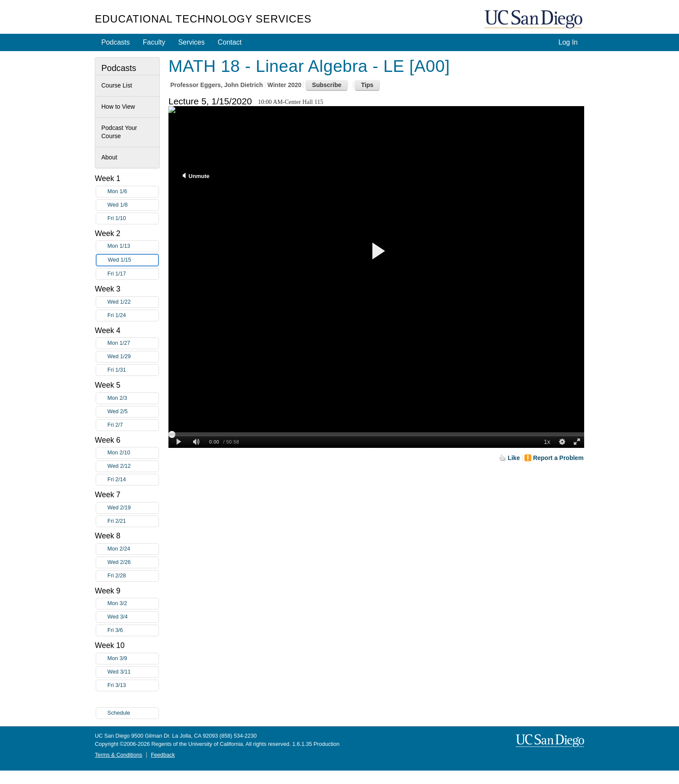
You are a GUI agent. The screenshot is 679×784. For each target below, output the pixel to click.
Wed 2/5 (133, 412)
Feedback (163, 755)
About (109, 157)
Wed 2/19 (133, 508)
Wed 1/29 (133, 357)
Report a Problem (558, 458)
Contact (230, 42)
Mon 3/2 (133, 604)
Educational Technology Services (203, 19)
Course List (117, 85)
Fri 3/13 (133, 685)
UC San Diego (534, 20)
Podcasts (116, 42)
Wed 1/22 (133, 302)
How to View (118, 107)
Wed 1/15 (133, 260)
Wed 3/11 (133, 672)
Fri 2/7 (133, 425)
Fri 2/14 (133, 480)
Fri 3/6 (133, 630)
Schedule (119, 713)
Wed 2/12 (133, 466)
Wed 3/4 (133, 617)
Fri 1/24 (133, 316)
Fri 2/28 (133, 576)
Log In (568, 42)
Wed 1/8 (133, 205)
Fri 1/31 (133, 370)
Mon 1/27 (133, 343)
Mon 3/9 (133, 659)
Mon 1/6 (133, 192)
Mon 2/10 (133, 453)
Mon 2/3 (133, 398)
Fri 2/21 (133, 521)
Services (191, 42)
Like (514, 458)
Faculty (154, 42)
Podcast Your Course (119, 132)
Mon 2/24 (133, 549)
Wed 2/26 (133, 562)
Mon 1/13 (133, 246)
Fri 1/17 (133, 274)
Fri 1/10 (133, 219)
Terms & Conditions (118, 755)
